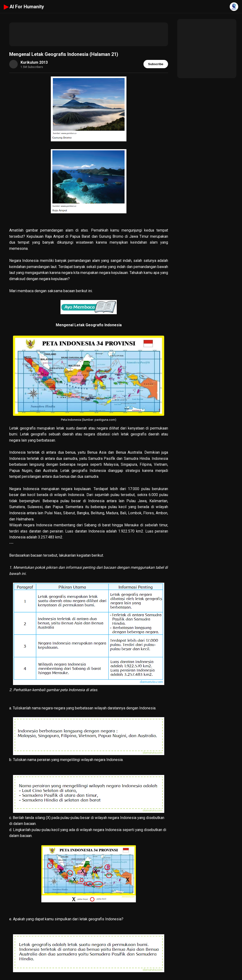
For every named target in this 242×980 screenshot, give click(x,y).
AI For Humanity (24, 7)
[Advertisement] (89, 34)
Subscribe (156, 64)
